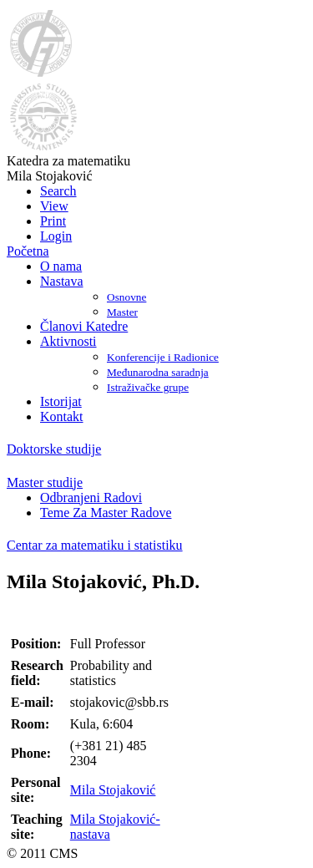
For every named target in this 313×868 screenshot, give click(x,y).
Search (58, 191)
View (54, 206)
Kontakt (62, 416)
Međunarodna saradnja (158, 372)
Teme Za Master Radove (106, 513)
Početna (28, 251)
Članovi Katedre (84, 326)
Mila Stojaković (113, 790)
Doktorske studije (54, 449)
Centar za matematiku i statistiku (95, 545)
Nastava (62, 281)
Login (56, 236)
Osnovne (126, 297)
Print (53, 221)
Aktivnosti (68, 341)
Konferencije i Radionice (163, 357)
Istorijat (61, 401)
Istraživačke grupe (148, 387)
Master (122, 312)
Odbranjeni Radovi (91, 497)
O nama (61, 266)
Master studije (45, 482)
